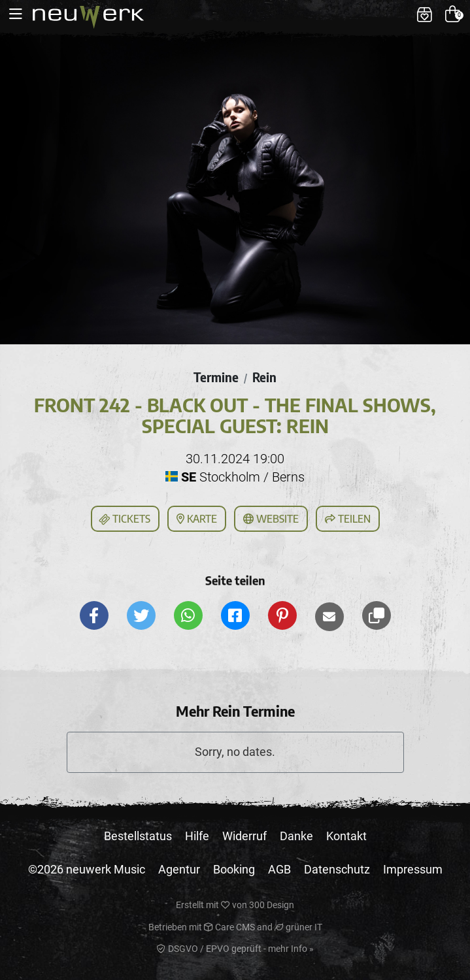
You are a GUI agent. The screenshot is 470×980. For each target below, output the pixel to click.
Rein (264, 377)
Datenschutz (337, 869)
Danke (296, 836)
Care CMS (229, 927)
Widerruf (244, 836)
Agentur (179, 869)
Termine (216, 377)
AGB (279, 869)
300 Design (272, 905)
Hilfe (197, 836)
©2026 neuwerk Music (87, 869)
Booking (234, 869)
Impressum (413, 869)
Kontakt (346, 836)
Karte (197, 519)
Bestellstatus (138, 836)
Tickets (124, 519)
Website (271, 519)
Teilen (348, 519)
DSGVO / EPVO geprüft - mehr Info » (235, 949)
